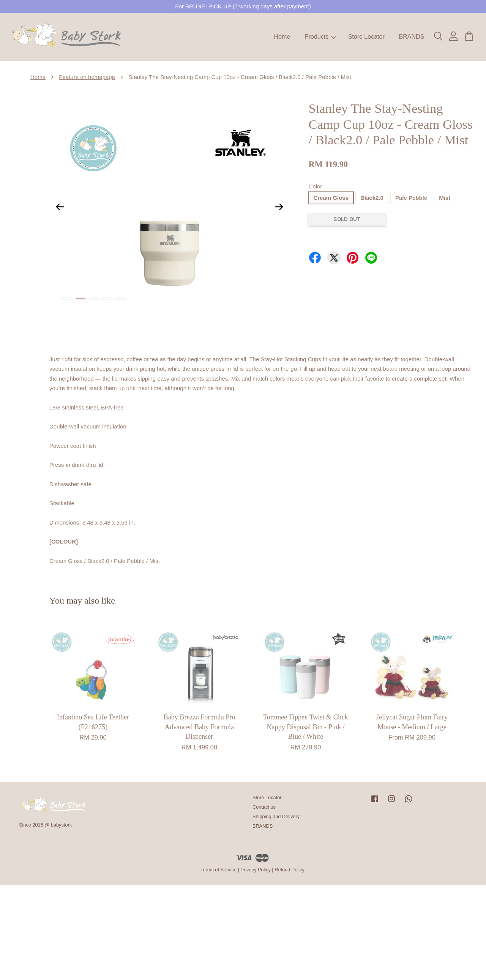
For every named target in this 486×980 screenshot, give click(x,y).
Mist (445, 198)
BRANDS (411, 37)
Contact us (264, 807)
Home (282, 37)
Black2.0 (372, 198)
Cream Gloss (331, 198)
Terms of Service (219, 870)
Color (315, 186)
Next (279, 207)
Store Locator (366, 37)
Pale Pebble (411, 198)
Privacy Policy (255, 870)
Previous (60, 207)
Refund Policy (290, 870)
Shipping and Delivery (276, 816)
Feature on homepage (87, 77)
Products (320, 37)
